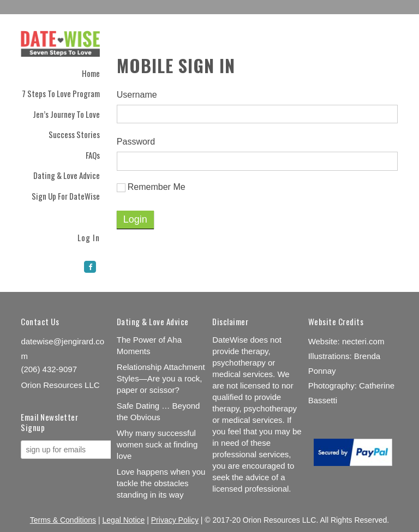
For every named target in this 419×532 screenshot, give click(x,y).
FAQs (93, 155)
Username (137, 95)
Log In (89, 237)
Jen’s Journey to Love (66, 114)
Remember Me (151, 187)
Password (136, 142)
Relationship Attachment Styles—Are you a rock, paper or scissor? (161, 378)
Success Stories (74, 134)
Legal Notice (124, 520)
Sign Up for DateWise (66, 196)
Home (91, 73)
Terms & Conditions (63, 520)
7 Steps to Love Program (61, 93)
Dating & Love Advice (67, 175)
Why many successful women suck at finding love (157, 444)
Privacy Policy (175, 520)
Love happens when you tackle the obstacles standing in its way (161, 483)
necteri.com (363, 341)
